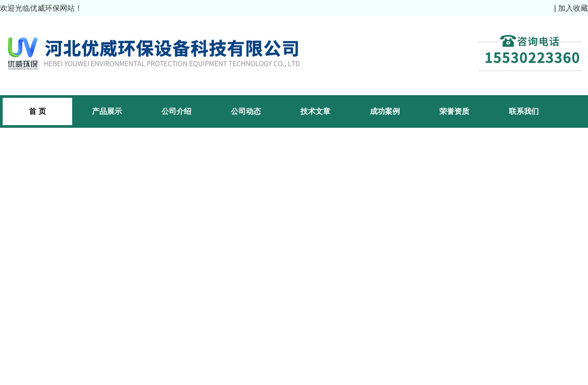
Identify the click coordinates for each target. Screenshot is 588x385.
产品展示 (107, 111)
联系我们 (524, 111)
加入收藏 (573, 8)
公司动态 (246, 111)
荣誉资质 (454, 111)
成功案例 (385, 111)
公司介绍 (176, 111)
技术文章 (315, 111)
